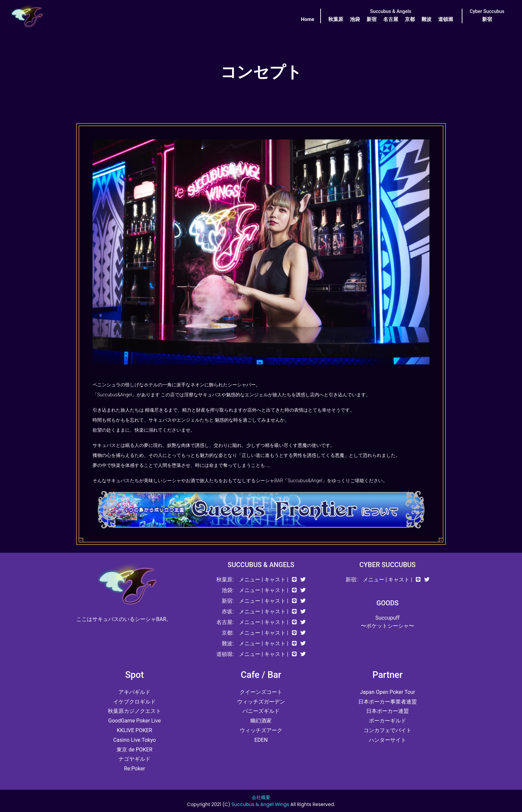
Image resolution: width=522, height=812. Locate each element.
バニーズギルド (261, 711)
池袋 (355, 19)
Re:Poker (134, 769)
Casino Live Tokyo (134, 740)
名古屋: (225, 622)
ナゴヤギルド (134, 759)
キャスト (275, 580)
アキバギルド (134, 692)
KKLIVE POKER (134, 730)
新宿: (228, 601)
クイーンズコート (261, 692)
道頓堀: (225, 654)
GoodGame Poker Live (134, 721)
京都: (228, 633)
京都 (410, 19)
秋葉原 (336, 19)
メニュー (250, 580)
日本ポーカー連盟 (388, 711)
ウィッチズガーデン (261, 702)
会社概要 (261, 797)
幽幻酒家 (261, 721)
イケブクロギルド (134, 702)
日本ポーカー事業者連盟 (388, 702)
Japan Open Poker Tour (388, 692)
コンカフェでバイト (388, 730)
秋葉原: (225, 580)
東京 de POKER (134, 750)
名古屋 (391, 19)
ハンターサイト (388, 740)
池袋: (228, 590)
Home (308, 19)
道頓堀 (446, 19)
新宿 (372, 19)
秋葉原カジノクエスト (134, 711)
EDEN (261, 740)
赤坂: (228, 611)
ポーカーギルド (388, 721)
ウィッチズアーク (261, 730)
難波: (228, 643)
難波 (426, 19)
